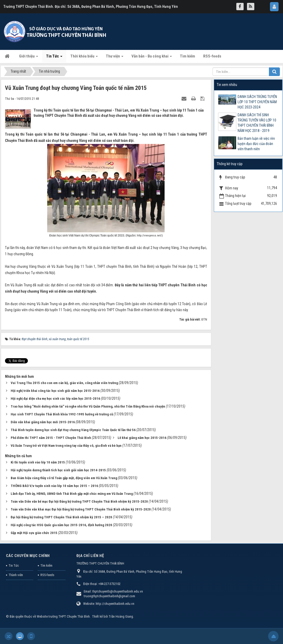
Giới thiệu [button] (29, 58)
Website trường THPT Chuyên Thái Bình (63, 616)
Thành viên (16, 575)
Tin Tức (14, 565)
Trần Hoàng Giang (121, 616)
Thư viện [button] (115, 58)
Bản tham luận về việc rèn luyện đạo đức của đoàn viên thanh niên (256, 144)
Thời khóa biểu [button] (84, 58)
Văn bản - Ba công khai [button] (152, 58)
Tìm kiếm (46, 565)
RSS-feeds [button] (212, 56)
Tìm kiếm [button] (188, 56)
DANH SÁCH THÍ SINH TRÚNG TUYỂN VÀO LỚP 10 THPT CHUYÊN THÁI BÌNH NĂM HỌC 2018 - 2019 (257, 123)
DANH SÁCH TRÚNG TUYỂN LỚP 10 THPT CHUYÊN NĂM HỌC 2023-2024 (257, 102)
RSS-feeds (47, 575)
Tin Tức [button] (54, 58)
